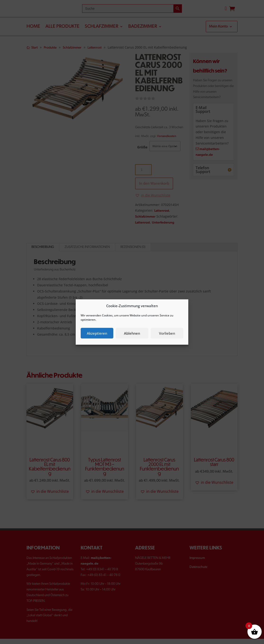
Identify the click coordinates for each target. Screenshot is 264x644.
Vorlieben (167, 333)
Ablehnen (132, 333)
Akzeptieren (97, 333)
